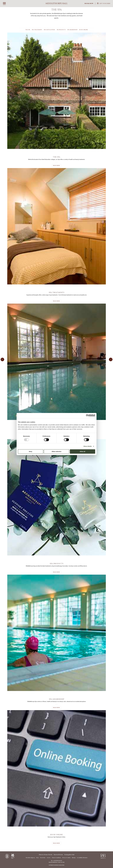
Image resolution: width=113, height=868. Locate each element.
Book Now (89, 4)
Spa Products (61, 30)
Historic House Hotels (46, 855)
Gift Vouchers (105, 4)
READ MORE (56, 301)
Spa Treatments (37, 30)
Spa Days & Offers (49, 30)
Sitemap (74, 858)
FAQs (37, 858)
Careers (49, 858)
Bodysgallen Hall (69, 855)
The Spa (28, 30)
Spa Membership (72, 30)
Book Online (83, 30)
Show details (88, 446)
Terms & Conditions (56, 858)
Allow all (83, 451)
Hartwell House (58, 855)
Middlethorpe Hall (57, 4)
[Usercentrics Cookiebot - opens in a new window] (87, 416)
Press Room (43, 858)
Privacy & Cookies (66, 858)
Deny (31, 451)
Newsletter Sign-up (30, 858)
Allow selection (56, 451)
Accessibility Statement (82, 858)
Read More (56, 166)
